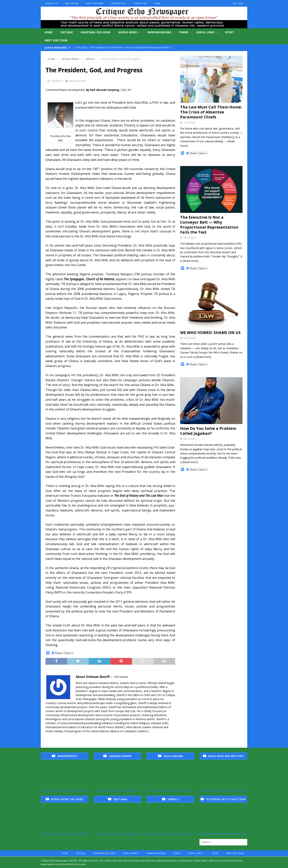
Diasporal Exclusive (96, 32)
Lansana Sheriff (120, 756)
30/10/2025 (190, 238)
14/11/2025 (190, 122)
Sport (229, 32)
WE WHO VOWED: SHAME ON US (210, 333)
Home (157, 3)
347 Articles (121, 677)
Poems (184, 32)
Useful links (205, 32)
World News (128, 32)
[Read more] (191, 261)
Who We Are (72, 3)
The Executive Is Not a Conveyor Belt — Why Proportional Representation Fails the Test (209, 225)
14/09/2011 (57, 81)
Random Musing (159, 32)
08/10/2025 (190, 439)
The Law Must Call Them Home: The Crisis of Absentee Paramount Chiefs (211, 112)
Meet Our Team (95, 3)
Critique (67, 32)
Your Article (118, 3)
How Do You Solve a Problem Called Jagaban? (208, 431)
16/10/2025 (190, 338)
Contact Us (51, 3)
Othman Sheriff (77, 81)
